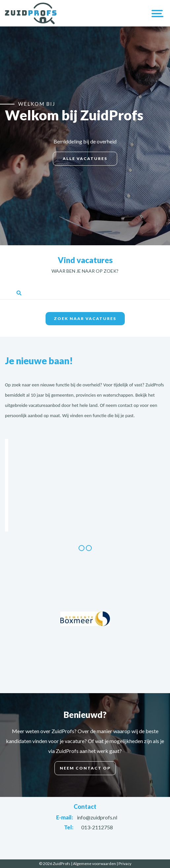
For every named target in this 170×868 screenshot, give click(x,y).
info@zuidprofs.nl (97, 817)
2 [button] (89, 548)
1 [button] (82, 548)
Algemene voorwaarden (94, 864)
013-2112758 (97, 827)
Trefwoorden (85, 283)
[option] (85, 439)
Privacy (125, 864)
